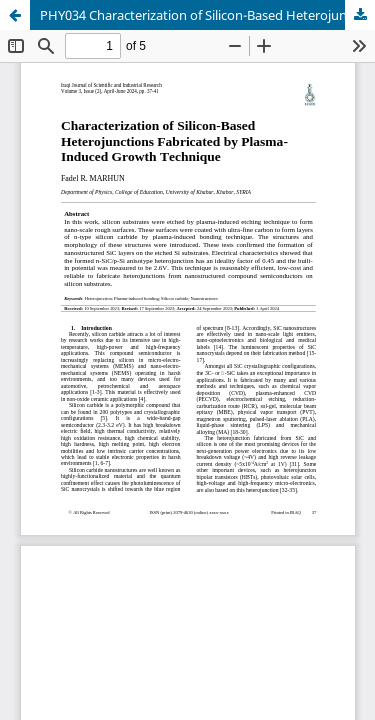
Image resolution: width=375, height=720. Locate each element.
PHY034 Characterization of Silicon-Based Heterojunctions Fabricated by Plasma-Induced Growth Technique (207, 15)
